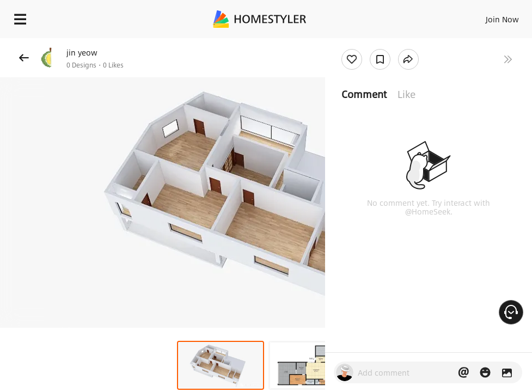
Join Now (502, 19)
